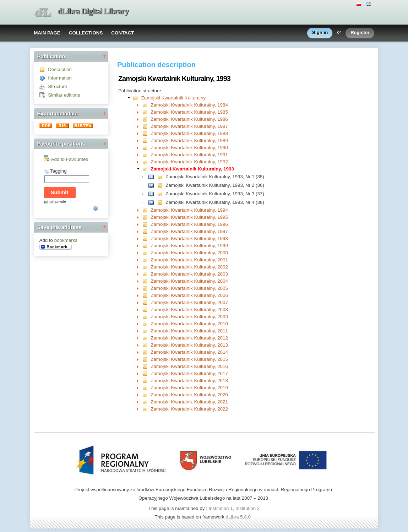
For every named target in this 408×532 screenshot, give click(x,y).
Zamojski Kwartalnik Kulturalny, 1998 (189, 238)
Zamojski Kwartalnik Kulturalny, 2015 (189, 359)
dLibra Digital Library (93, 11)
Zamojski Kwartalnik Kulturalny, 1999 (189, 246)
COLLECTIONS (86, 33)
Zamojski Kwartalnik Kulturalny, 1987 (189, 126)
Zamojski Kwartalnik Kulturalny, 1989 (189, 140)
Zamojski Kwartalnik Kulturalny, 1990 (189, 148)
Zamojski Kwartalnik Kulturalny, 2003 (189, 274)
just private (58, 202)
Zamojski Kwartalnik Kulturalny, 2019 (189, 388)
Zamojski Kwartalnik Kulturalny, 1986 (189, 119)
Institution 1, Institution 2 (234, 508)
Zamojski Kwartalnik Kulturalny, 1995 (189, 217)
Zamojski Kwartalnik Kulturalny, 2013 (189, 345)
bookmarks (66, 240)
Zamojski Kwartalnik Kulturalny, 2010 (189, 324)
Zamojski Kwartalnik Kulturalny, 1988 (189, 133)
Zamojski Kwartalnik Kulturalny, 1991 (189, 155)
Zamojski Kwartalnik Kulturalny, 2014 (189, 352)
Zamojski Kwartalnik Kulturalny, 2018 (189, 381)
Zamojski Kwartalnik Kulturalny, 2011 (189, 331)
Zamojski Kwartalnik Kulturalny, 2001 (189, 260)
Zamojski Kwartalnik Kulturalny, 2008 (189, 310)
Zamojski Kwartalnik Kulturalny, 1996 (189, 224)
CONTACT (123, 33)
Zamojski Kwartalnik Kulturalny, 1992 (189, 162)
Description (60, 69)
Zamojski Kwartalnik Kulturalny (173, 98)
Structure (58, 86)
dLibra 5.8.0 (239, 517)
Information (60, 78)
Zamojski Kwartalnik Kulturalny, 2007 (189, 302)
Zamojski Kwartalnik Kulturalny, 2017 (189, 373)
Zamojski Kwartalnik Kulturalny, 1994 (189, 210)
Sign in (320, 33)
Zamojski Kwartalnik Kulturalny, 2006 (189, 295)
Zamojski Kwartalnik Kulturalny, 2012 (189, 338)
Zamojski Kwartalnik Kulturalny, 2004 (189, 281)
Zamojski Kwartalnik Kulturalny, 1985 (189, 112)
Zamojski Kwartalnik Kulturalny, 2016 (189, 366)
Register (360, 33)
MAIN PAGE (47, 33)
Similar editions (64, 95)
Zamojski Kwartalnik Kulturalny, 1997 (189, 231)
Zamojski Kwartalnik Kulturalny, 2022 (189, 409)
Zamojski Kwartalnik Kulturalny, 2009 (189, 317)
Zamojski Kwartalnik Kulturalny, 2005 (189, 288)
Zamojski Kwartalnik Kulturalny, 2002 (189, 267)
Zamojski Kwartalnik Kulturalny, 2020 (189, 395)
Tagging (58, 171)
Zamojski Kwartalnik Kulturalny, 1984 (189, 105)
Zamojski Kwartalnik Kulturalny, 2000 (189, 253)
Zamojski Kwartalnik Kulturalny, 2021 (189, 402)
